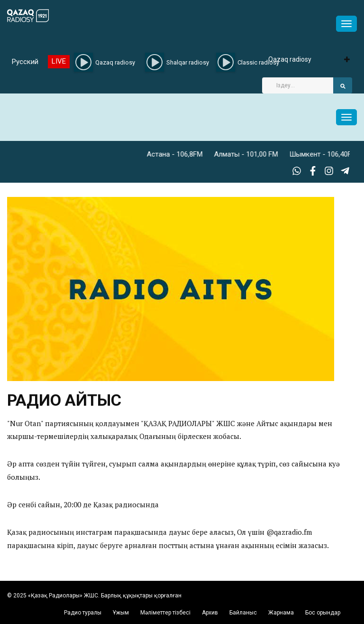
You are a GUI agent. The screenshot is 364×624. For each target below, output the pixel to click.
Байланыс (243, 613)
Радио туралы (83, 613)
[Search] (298, 85)
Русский (25, 62)
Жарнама (281, 613)
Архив (210, 613)
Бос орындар (323, 613)
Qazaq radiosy (290, 59)
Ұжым (121, 613)
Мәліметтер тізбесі (165, 613)
